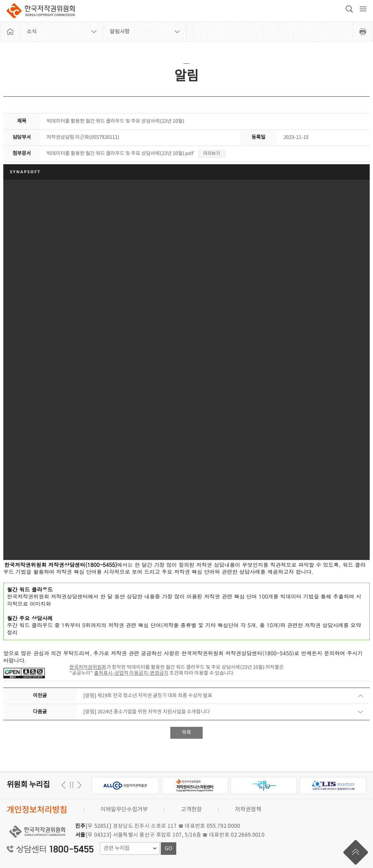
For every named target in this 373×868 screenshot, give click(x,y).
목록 (186, 733)
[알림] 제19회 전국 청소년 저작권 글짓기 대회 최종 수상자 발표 (148, 696)
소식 (32, 32)
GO (169, 849)
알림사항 (120, 32)
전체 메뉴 (363, 9)
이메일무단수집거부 (124, 810)
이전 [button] (78, 785)
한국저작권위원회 (41, 11)
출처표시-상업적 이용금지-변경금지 (131, 673)
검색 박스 (349, 9)
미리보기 (212, 154)
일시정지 (71, 785)
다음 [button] (65, 785)
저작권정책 (248, 810)
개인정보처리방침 (37, 810)
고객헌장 (191, 810)
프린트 (363, 32)
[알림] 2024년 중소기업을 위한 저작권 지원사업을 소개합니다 (147, 712)
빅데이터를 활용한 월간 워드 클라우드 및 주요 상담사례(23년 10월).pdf (120, 154)
